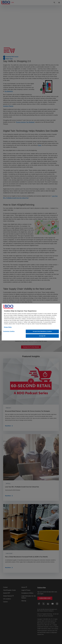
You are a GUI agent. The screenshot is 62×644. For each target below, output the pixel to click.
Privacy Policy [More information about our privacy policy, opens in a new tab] (8, 327)
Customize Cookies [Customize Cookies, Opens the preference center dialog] (9, 331)
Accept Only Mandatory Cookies (42, 331)
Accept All (42, 336)
